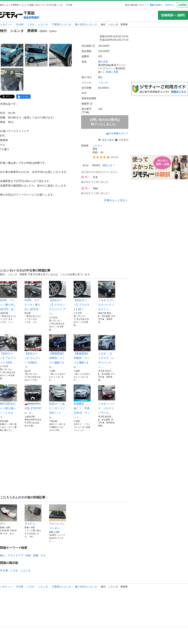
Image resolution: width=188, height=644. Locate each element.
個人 (3, 555)
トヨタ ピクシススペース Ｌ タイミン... (107, 296)
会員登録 (182, 5)
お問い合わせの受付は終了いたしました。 (105, 122)
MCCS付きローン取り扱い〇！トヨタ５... (8, 402)
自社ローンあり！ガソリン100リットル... (58, 402)
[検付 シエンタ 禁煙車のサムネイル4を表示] (12, 79)
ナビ (43, 555)
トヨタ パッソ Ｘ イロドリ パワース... (107, 399)
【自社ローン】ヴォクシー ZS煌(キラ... (33, 351)
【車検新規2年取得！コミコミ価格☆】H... (58, 351)
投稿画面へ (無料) (173, 15)
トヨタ (31, 24)
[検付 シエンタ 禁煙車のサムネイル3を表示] (60, 55)
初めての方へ (156, 5)
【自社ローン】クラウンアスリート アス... (58, 298)
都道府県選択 (31, 18)
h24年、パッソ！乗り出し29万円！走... (8, 296)
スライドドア (15, 555)
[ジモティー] (11, 15)
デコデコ (33, 515)
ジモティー (6, 24)
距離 (36, 555)
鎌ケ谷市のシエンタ (86, 24)
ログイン (170, 5)
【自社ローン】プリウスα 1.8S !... (82, 296)
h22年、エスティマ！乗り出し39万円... (33, 296)
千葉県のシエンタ (62, 24)
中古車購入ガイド (117, 133)
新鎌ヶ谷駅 (112, 72)
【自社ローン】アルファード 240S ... (8, 349)
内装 (28, 555)
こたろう (97, 146)
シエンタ (43, 24)
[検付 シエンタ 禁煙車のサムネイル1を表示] (12, 55)
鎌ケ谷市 (103, 62)
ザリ (8, 515)
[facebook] (23, 97)
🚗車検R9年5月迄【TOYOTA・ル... (33, 399)
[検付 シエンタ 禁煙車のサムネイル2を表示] (36, 55)
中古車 (20, 24)
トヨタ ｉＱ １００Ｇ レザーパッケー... (107, 351)
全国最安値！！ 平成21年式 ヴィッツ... (82, 402)
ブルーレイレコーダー (58, 517)
